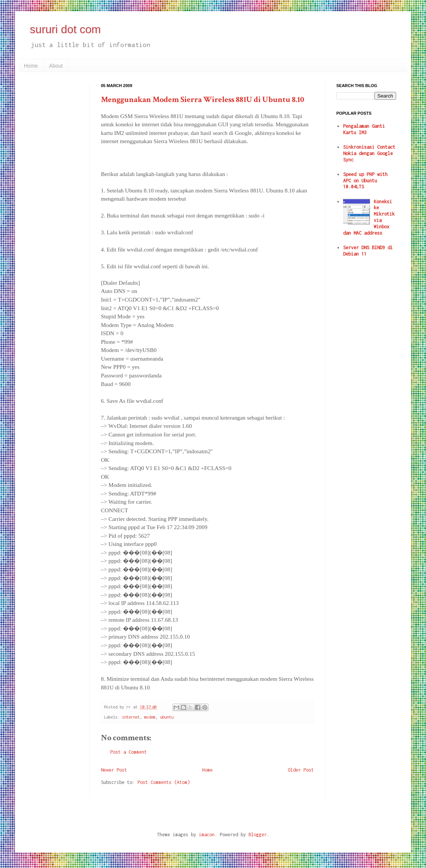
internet (131, 717)
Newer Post (114, 770)
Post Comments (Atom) (164, 782)
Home (31, 66)
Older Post (301, 770)
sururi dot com (65, 29)
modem (150, 717)
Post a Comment (129, 752)
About (56, 66)
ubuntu (167, 717)
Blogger (258, 835)
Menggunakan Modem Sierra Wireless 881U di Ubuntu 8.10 (203, 100)
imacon (207, 835)
